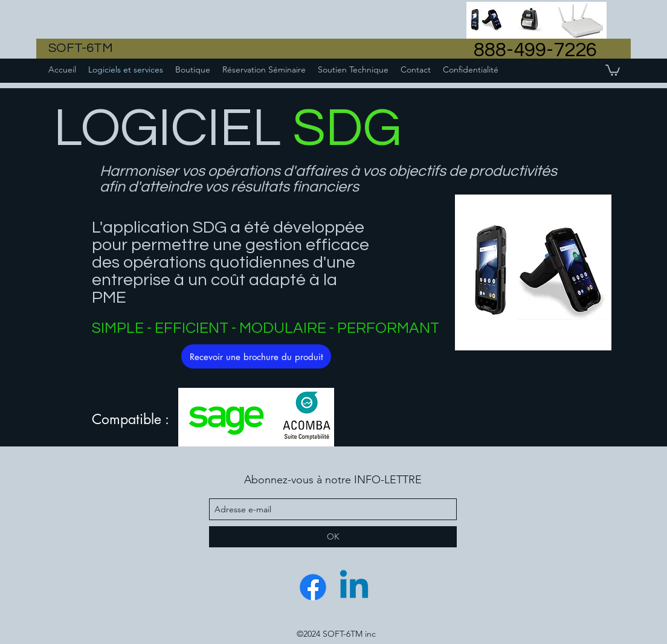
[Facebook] (313, 587)
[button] (613, 69)
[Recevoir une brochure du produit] (256, 356)
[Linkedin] (354, 587)
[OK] (333, 537)
